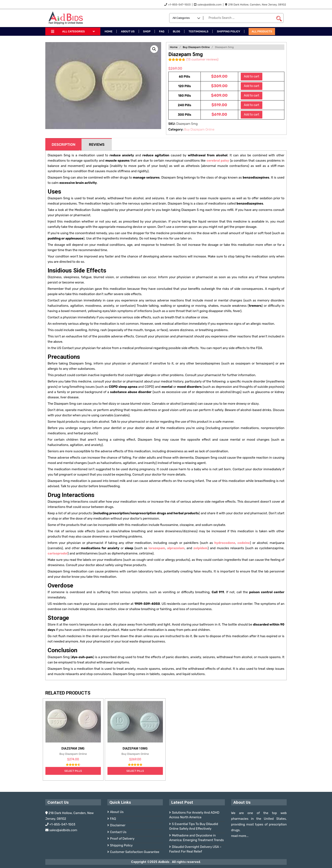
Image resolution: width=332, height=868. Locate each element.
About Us (117, 812)
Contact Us (118, 832)
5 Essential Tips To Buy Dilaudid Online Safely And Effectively (194, 826)
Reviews (97, 144)
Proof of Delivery (122, 839)
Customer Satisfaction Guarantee (135, 852)
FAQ (113, 819)
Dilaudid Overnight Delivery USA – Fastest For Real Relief (195, 849)
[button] (154, 49)
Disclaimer (118, 825)
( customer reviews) (202, 59)
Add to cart (252, 76)
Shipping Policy (121, 845)
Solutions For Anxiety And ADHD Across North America (194, 815)
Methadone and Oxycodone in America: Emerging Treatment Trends (196, 838)
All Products (262, 31)
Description (64, 144)
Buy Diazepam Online (196, 47)
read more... (240, 836)
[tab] (64, 144)
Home (174, 47)
